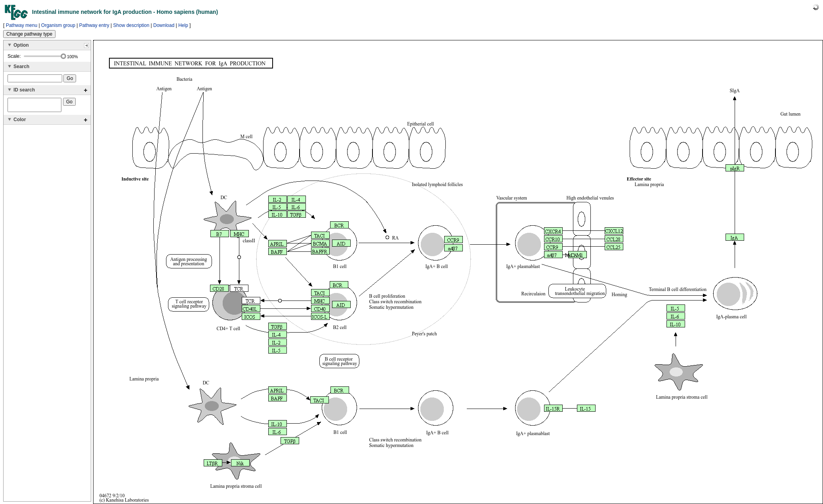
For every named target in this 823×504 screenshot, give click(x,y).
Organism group (58, 25)
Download (164, 25)
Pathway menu (22, 25)
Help (183, 25)
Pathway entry (94, 25)
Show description (131, 25)
